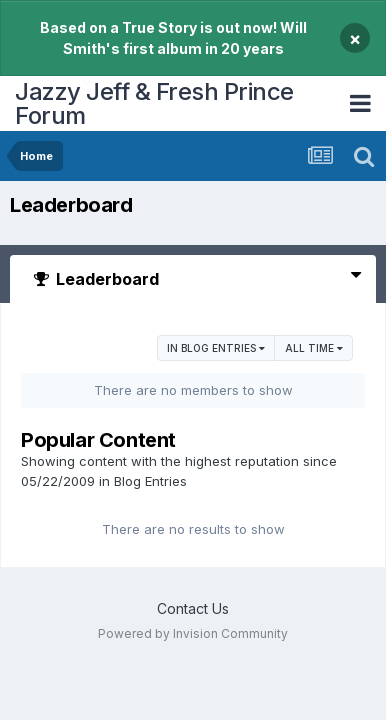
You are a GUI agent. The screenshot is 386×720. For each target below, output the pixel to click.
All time (314, 348)
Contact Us (193, 608)
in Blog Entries (216, 348)
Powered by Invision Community (193, 633)
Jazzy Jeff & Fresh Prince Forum (154, 103)
